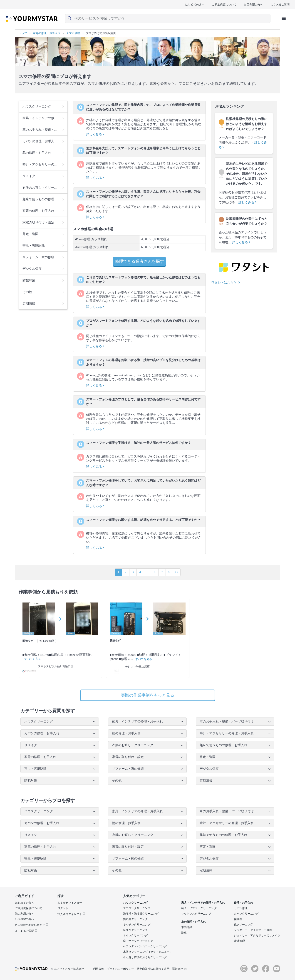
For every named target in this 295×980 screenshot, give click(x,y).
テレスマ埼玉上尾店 (137, 667)
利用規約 (99, 969)
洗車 (184, 933)
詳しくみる (95, 134)
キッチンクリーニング (137, 925)
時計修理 (239, 941)
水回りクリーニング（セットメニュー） (148, 952)
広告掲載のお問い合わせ (32, 925)
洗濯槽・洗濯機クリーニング (141, 914)
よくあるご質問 (280, 4)
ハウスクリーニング (135, 903)
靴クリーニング (243, 925)
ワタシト (63, 908)
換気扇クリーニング (135, 919)
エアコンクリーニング (137, 908)
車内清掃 (187, 927)
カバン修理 (241, 908)
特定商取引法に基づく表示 (153, 969)
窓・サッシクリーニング (138, 941)
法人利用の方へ (25, 914)
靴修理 (238, 919)
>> (177, 572)
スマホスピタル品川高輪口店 (56, 666)
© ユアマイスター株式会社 (68, 969)
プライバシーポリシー (120, 969)
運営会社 (179, 969)
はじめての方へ (195, 4)
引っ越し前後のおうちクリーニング (145, 957)
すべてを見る (32, 659)
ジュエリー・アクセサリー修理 (253, 930)
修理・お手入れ (243, 903)
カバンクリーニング (246, 914)
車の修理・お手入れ (193, 922)
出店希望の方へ (253, 4)
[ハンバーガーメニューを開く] (284, 18)
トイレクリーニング (135, 935)
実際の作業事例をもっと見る (148, 695)
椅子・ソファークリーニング (199, 908)
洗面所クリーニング (135, 930)
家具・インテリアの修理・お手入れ (203, 903)
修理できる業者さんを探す (139, 261)
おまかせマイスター (70, 903)
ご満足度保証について (29, 908)
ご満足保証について (224, 4)
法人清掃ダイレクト (71, 914)
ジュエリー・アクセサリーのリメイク (257, 935)
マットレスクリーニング (196, 914)
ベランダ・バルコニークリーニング (145, 946)
